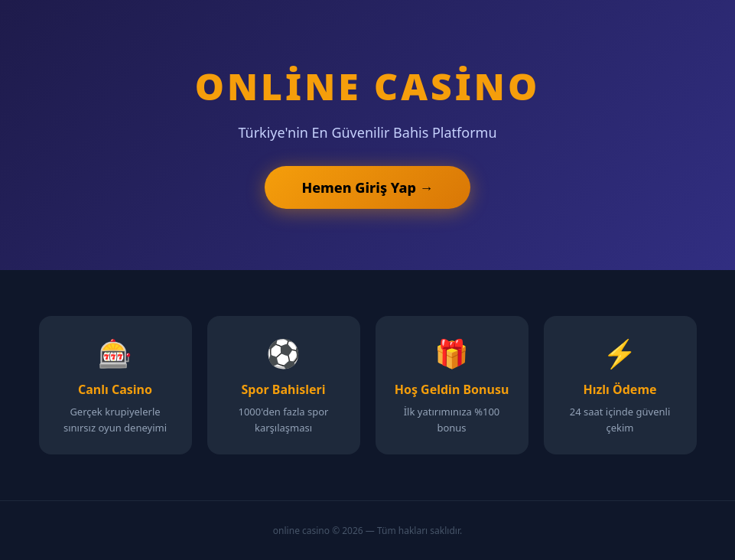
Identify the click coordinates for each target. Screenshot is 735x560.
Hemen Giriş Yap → (367, 187)
